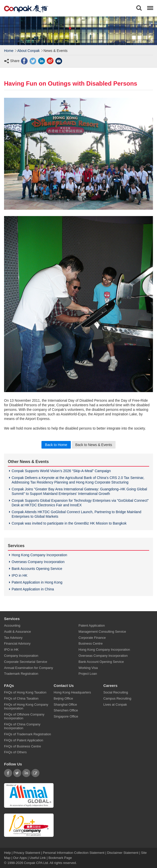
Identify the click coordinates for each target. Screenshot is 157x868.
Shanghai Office (65, 704)
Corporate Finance (92, 637)
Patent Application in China (33, 589)
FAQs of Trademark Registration (28, 734)
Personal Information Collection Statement (74, 853)
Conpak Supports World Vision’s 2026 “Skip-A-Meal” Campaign (61, 471)
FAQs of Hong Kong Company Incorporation (26, 706)
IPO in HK (19, 575)
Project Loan (88, 674)
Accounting (12, 625)
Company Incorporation (21, 656)
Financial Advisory (17, 643)
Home (9, 51)
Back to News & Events (94, 445)
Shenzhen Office (66, 710)
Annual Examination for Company (29, 668)
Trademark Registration (21, 674)
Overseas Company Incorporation (38, 562)
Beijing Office (63, 698)
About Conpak (28, 51)
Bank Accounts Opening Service (37, 569)
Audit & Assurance (17, 632)
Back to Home (56, 445)
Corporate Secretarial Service (26, 661)
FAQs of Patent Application (24, 740)
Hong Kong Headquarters (72, 692)
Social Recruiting (116, 692)
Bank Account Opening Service (101, 661)
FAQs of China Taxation (21, 698)
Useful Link (38, 858)
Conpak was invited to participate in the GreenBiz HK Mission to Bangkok (69, 523)
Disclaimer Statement (123, 853)
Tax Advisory (13, 637)
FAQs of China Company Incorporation (22, 726)
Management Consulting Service (102, 632)
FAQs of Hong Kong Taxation (25, 692)
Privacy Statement (27, 853)
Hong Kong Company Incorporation (39, 555)
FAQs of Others (15, 752)
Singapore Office (66, 716)
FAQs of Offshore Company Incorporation (24, 716)
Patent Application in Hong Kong (37, 582)
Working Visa (88, 668)
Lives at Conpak (115, 704)
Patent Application (92, 625)
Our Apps (20, 858)
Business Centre (91, 643)
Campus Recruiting (117, 698)
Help (8, 853)
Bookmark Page (60, 858)
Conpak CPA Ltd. (36, 863)
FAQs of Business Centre (23, 746)
